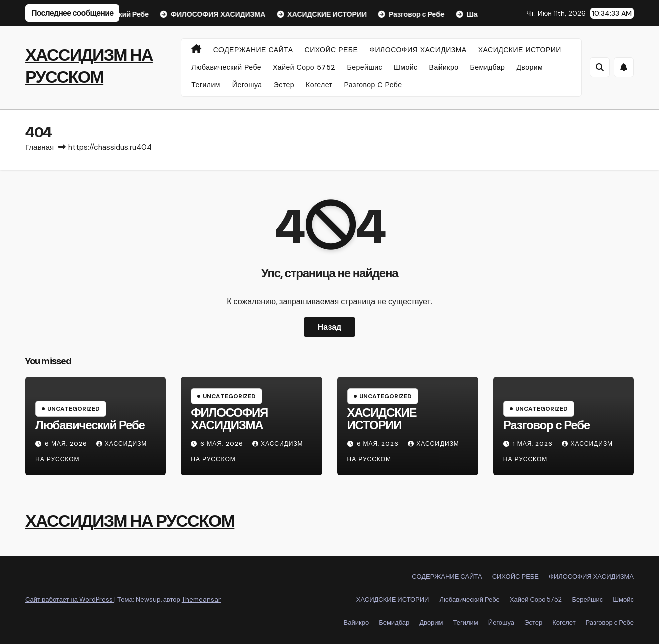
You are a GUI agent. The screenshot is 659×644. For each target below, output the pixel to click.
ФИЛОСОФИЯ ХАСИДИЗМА (418, 50)
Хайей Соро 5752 (304, 67)
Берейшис (365, 67)
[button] (600, 67)
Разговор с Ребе (373, 85)
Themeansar (201, 600)
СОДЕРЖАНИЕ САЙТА (253, 50)
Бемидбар (488, 67)
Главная (39, 147)
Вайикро (444, 67)
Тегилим (206, 85)
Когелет (319, 85)
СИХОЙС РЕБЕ (332, 50)
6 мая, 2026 (67, 444)
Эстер (284, 85)
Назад (329, 327)
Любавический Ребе (226, 67)
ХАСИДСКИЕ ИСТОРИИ (520, 50)
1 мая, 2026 (534, 444)
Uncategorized (73, 409)
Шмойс (406, 67)
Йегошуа (247, 85)
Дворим (529, 67)
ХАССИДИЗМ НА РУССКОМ (130, 521)
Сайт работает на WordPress (70, 600)
